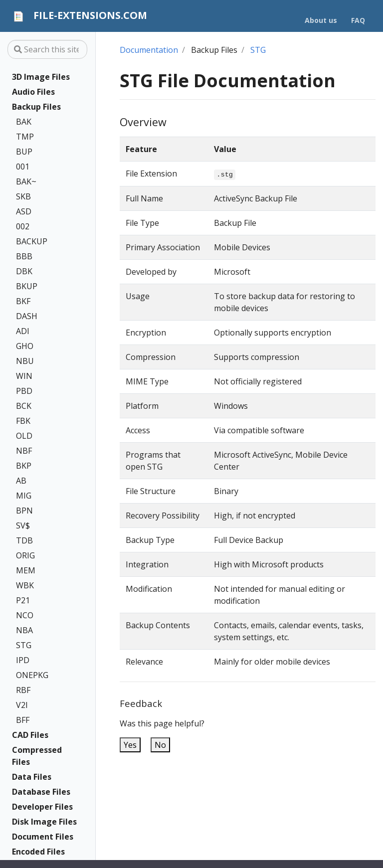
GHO (25, 346)
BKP (24, 466)
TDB (24, 540)
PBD (24, 391)
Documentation (149, 50)
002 (23, 226)
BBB (24, 256)
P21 (23, 600)
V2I (22, 705)
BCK (24, 406)
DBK (24, 271)
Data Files (32, 777)
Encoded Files (38, 852)
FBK (23, 421)
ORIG (25, 555)
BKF (23, 301)
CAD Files (30, 735)
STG (24, 645)
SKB (23, 196)
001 (23, 167)
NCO (25, 615)
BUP (24, 152)
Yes (130, 745)
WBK (25, 585)
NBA (24, 630)
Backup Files (36, 107)
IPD (23, 660)
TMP (25, 137)
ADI (23, 331)
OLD (24, 436)
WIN (24, 376)
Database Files (41, 792)
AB (21, 481)
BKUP (27, 286)
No (160, 745)
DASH (27, 316)
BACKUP (32, 241)
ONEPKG (32, 675)
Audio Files (33, 92)
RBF (23, 690)
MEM (26, 570)
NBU (25, 361)
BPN (24, 511)
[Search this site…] (47, 49)
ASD (24, 211)
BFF (23, 720)
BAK (24, 122)
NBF (24, 451)
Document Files (43, 837)
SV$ (23, 525)
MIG (24, 496)
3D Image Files (41, 77)
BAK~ (26, 181)
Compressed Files (37, 756)
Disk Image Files (44, 822)
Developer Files (42, 807)
